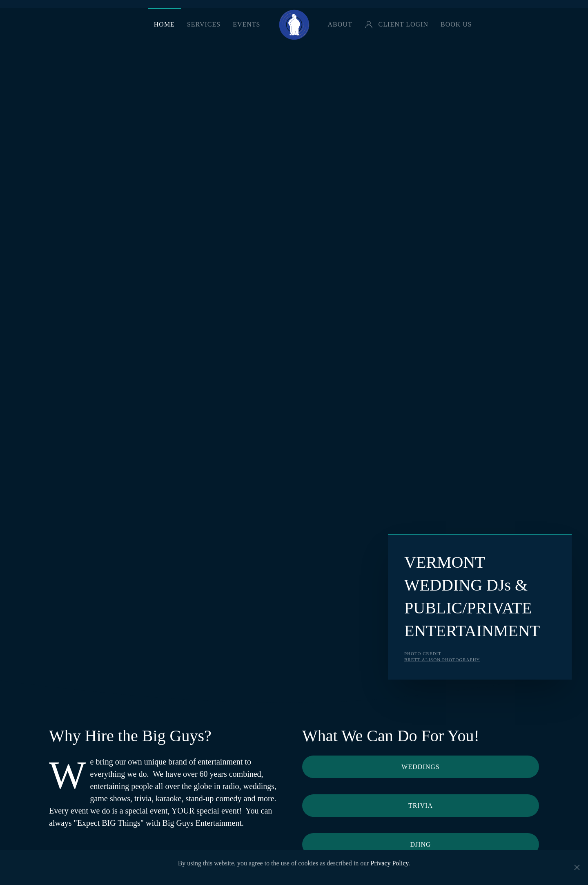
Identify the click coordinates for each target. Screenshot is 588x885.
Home (164, 24)
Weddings (420, 767)
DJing (420, 844)
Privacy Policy (390, 863)
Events (246, 24)
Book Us (456, 24)
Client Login (396, 25)
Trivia (421, 806)
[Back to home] (294, 25)
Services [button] (204, 24)
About (340, 24)
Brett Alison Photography (442, 660)
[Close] (577, 867)
